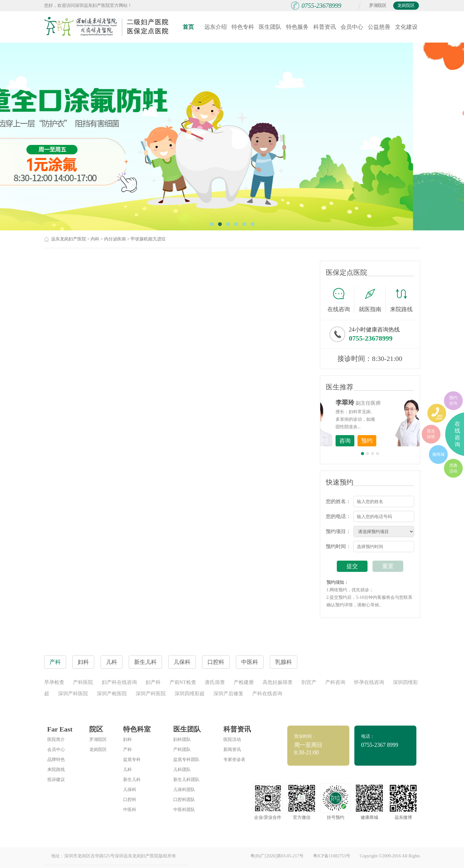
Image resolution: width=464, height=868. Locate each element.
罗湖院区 (378, 5)
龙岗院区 (406, 5)
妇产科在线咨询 (119, 682)
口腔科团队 (184, 800)
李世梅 (380, 403)
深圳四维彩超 (190, 693)
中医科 (130, 810)
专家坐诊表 (234, 760)
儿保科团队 (184, 790)
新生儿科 (132, 780)
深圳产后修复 (228, 693)
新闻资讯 (232, 750)
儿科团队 (182, 770)
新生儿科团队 (186, 780)
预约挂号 (453, 401)
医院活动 (232, 740)
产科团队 (182, 750)
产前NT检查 (183, 682)
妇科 (128, 740)
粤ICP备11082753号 (332, 856)
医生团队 (270, 27)
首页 (188, 27)
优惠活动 (453, 468)
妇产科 (153, 682)
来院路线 (401, 301)
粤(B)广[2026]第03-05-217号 (277, 856)
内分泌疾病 (115, 239)
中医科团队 (184, 810)
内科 (95, 239)
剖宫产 (309, 682)
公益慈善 (379, 27)
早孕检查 (54, 682)
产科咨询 (335, 682)
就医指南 (372, 300)
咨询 (380, 441)
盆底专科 (132, 760)
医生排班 (431, 434)
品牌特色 (56, 760)
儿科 (128, 770)
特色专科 (243, 27)
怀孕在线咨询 (369, 682)
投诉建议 (56, 780)
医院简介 (56, 740)
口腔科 (130, 800)
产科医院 (83, 682)
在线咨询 (341, 300)
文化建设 (406, 27)
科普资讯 (325, 27)
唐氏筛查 (215, 682)
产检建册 (244, 682)
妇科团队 (182, 740)
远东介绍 (216, 27)
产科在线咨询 (267, 693)
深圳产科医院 (73, 693)
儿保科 (130, 790)
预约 (402, 441)
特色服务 (297, 27)
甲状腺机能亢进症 (148, 239)
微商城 (438, 454)
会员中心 (352, 27)
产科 (128, 750)
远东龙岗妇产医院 (69, 239)
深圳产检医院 (112, 693)
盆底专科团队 (186, 760)
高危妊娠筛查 (278, 682)
